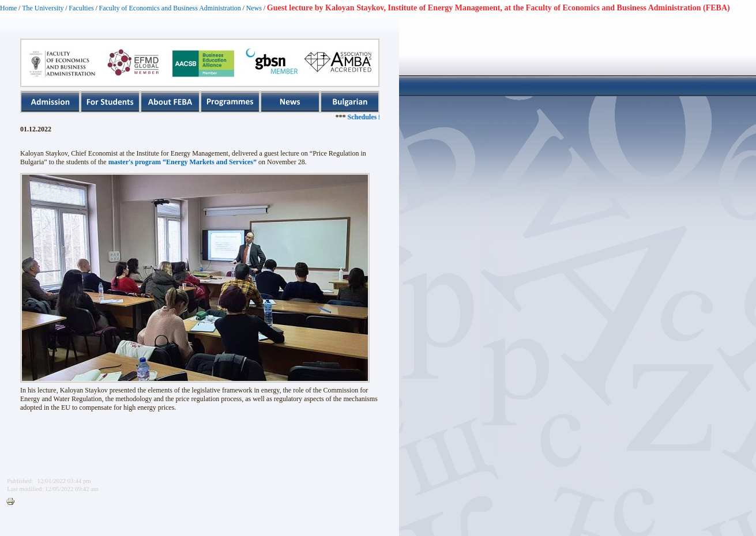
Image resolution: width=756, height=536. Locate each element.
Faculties (81, 8)
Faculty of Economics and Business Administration (170, 8)
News (254, 8)
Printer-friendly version (13, 502)
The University (43, 8)
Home (8, 8)
